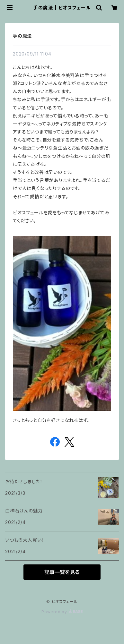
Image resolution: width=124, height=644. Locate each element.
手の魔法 (22, 36)
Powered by (62, 612)
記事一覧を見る (62, 572)
